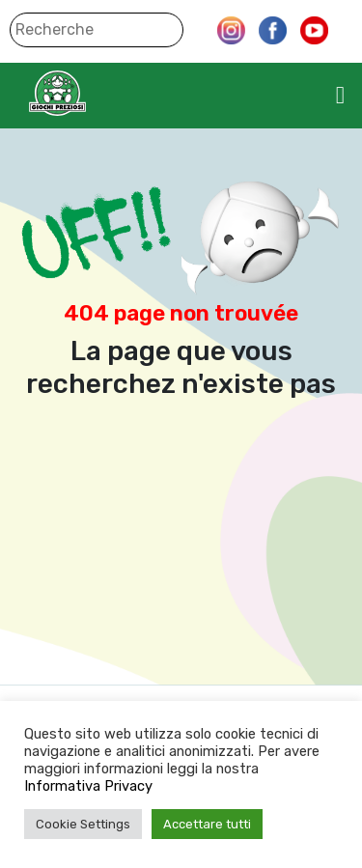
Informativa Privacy (88, 786)
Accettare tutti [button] (207, 824)
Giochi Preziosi (95, 93)
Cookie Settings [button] (83, 824)
